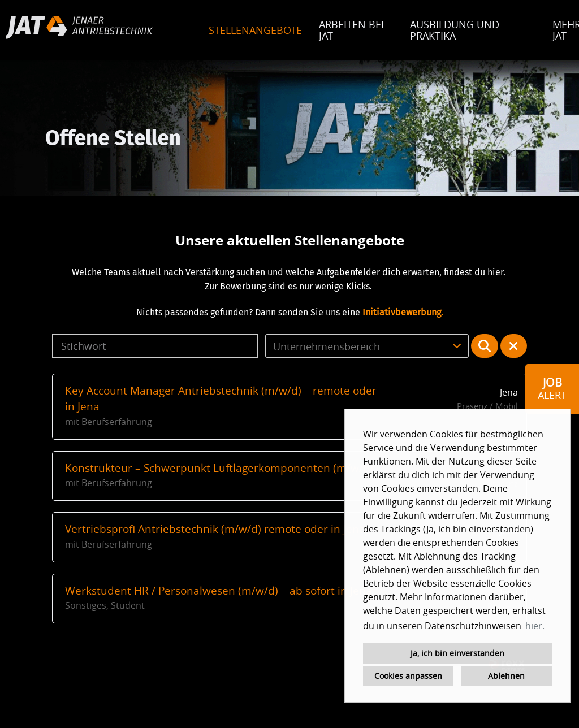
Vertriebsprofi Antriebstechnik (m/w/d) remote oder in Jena (215, 529)
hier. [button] (535, 626)
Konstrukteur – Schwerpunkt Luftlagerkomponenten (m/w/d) (219, 468)
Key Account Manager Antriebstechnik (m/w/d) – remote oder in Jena (221, 399)
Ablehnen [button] (506, 676)
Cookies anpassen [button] (408, 676)
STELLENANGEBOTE (255, 30)
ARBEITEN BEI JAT (351, 30)
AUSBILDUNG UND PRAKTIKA (455, 30)
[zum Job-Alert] (552, 389)
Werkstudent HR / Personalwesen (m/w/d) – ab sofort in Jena (219, 591)
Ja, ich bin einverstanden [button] (457, 653)
